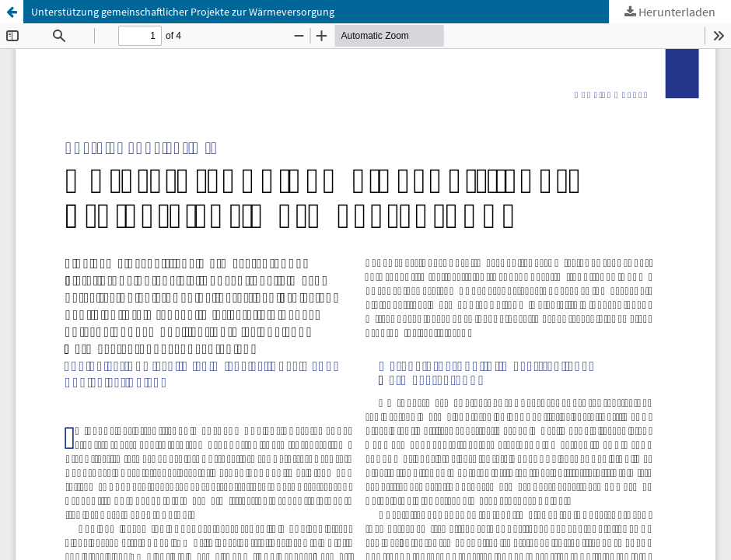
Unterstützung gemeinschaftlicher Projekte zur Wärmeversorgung (183, 12)
